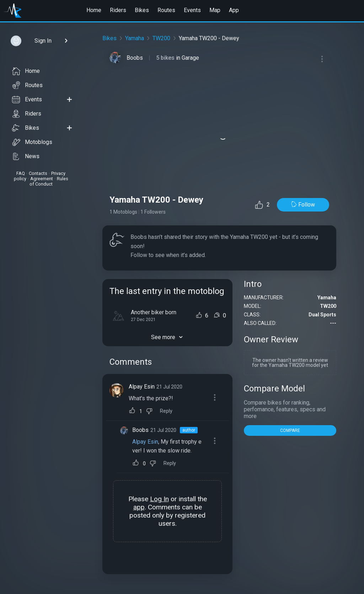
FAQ (21, 173)
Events (192, 10)
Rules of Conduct (49, 181)
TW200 (161, 38)
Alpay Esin (142, 387)
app (139, 507)
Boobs (135, 58)
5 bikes (166, 58)
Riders (118, 10)
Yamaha (135, 38)
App (234, 10)
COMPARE (290, 430)
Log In (159, 499)
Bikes (142, 10)
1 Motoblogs (123, 212)
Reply (166, 411)
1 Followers (153, 212)
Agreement (42, 179)
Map (215, 10)
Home (94, 10)
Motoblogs (32, 142)
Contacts (38, 173)
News (26, 156)
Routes (166, 10)
